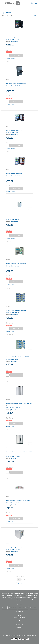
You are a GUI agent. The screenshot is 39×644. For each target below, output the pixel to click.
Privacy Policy (33, 608)
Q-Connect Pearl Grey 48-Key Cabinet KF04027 (17, 264)
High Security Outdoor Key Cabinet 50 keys (16, 84)
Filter (35, 16)
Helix (8, 496)
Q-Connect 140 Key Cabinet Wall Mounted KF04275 (18, 357)
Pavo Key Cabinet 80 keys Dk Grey (14, 174)
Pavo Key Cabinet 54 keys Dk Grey (14, 130)
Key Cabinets (15, 41)
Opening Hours (13, 608)
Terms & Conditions (23, 608)
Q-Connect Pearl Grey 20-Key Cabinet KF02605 (17, 217)
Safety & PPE (18, 9)
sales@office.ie (19, 627)
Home (11, 9)
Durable (8, 399)
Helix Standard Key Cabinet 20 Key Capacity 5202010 (18, 500)
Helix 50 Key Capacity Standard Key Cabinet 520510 (18, 547)
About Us (4, 608)
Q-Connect (9, 213)
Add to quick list (10, 58)
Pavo (7, 33)
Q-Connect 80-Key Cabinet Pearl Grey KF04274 (17, 310)
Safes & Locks (27, 9)
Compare (10, 62)
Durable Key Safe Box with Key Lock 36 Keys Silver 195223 (19, 403)
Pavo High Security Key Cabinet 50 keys (15, 37)
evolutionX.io (33, 636)
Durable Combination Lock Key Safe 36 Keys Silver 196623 (19, 452)
